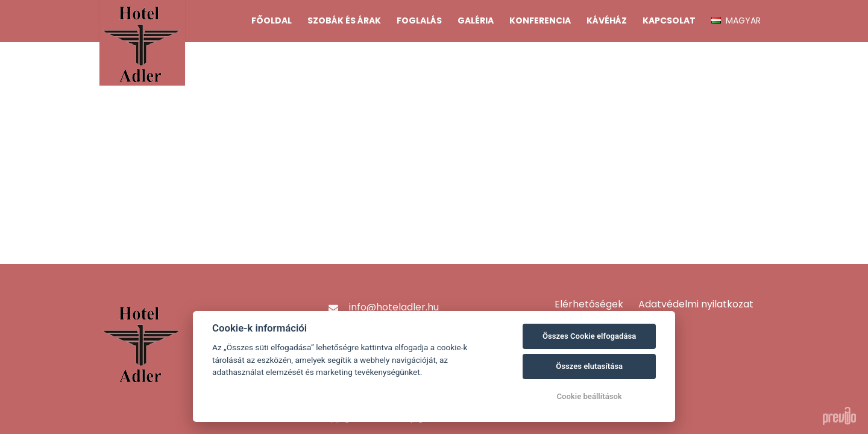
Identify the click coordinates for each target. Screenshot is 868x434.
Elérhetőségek (589, 304)
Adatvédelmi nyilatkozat (696, 304)
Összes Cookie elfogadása (589, 336)
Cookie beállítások (589, 396)
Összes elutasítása (589, 366)
